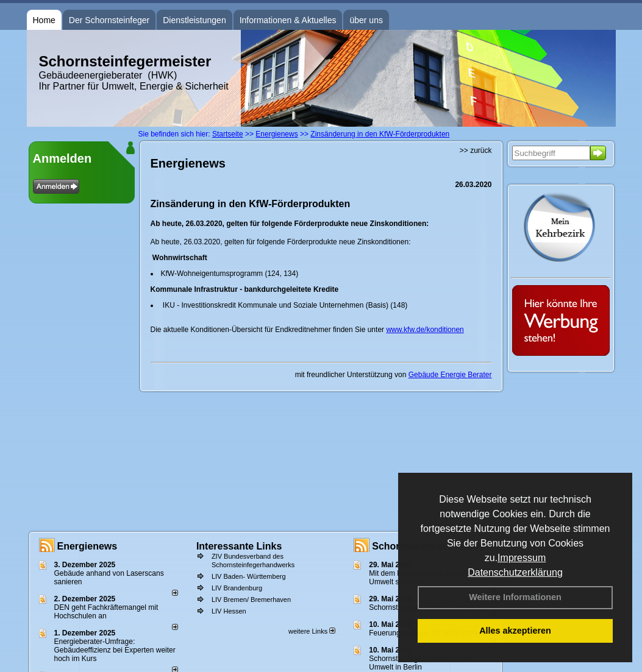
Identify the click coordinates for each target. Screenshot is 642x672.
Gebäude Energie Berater (450, 375)
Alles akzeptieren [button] (515, 631)
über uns (366, 20)
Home (44, 20)
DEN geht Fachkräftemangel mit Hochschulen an (106, 612)
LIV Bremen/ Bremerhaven (251, 599)
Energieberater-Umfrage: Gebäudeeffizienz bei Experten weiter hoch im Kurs (115, 650)
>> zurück (476, 150)
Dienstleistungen (194, 20)
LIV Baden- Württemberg (249, 576)
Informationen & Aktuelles (288, 20)
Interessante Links (239, 546)
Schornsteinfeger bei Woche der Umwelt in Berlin (421, 663)
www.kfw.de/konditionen (425, 330)
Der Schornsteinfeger (109, 20)
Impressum (522, 558)
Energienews (87, 546)
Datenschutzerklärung (515, 572)
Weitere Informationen (515, 597)
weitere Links (312, 631)
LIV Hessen (229, 611)
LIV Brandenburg (237, 588)
